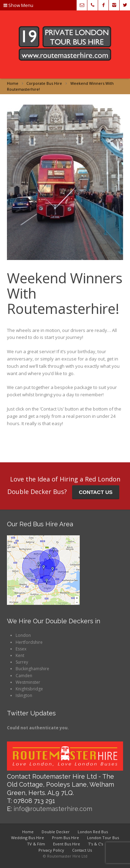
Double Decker (56, 832)
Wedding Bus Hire (28, 838)
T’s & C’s (96, 844)
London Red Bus (93, 832)
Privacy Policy (51, 850)
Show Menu (18, 5)
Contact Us (82, 850)
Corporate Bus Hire (44, 83)
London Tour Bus (103, 838)
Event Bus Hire (67, 844)
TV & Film (36, 844)
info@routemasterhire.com (53, 809)
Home (13, 83)
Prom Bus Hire (66, 838)
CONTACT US (96, 492)
